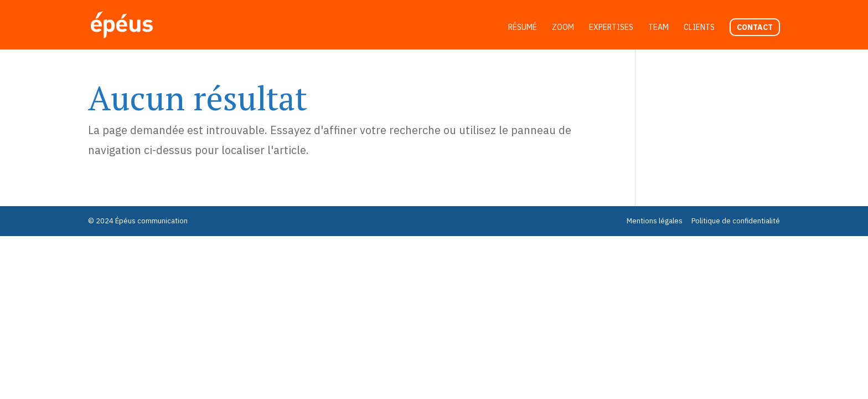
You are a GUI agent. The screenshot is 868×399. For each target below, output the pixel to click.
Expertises (611, 28)
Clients (699, 28)
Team (658, 28)
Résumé (523, 28)
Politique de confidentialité (736, 221)
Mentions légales (655, 221)
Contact (755, 27)
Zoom (563, 28)
